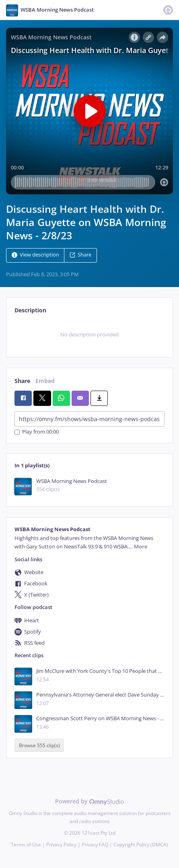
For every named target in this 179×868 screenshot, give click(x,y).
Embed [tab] (45, 381)
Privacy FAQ (95, 845)
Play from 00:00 (37, 432)
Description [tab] (30, 310)
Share (80, 255)
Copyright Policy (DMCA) (141, 845)
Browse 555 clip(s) (39, 745)
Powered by (89, 801)
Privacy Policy (61, 845)
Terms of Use (26, 845)
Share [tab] (22, 381)
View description (35, 255)
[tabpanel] (89, 334)
